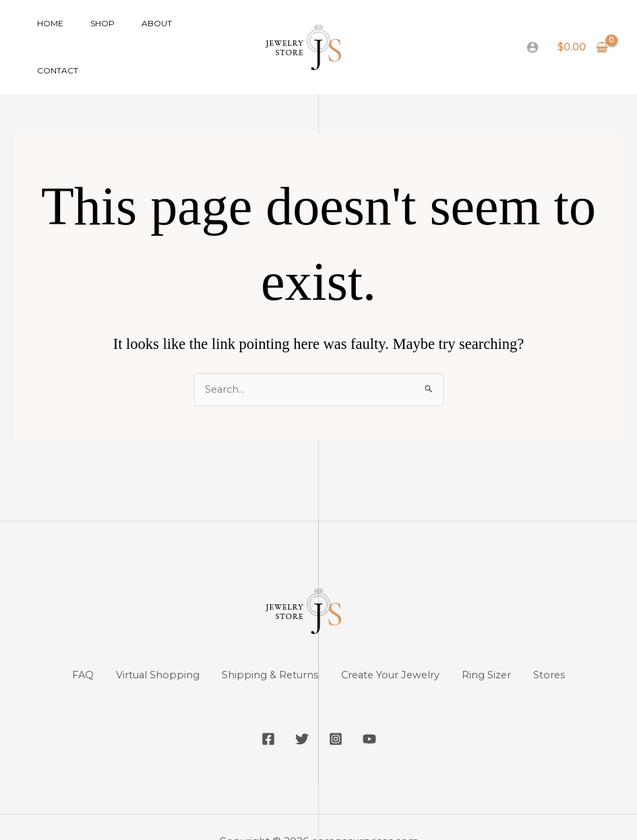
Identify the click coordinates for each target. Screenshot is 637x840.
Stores (566, 647)
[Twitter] (299, 711)
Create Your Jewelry (394, 647)
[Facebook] (258, 711)
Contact (182, 33)
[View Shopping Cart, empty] (583, 33)
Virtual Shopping (148, 647)
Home (45, 33)
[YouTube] (380, 711)
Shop (86, 33)
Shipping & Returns (267, 647)
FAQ (67, 647)
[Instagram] (339, 711)
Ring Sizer (497, 647)
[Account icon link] (533, 33)
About (130, 33)
